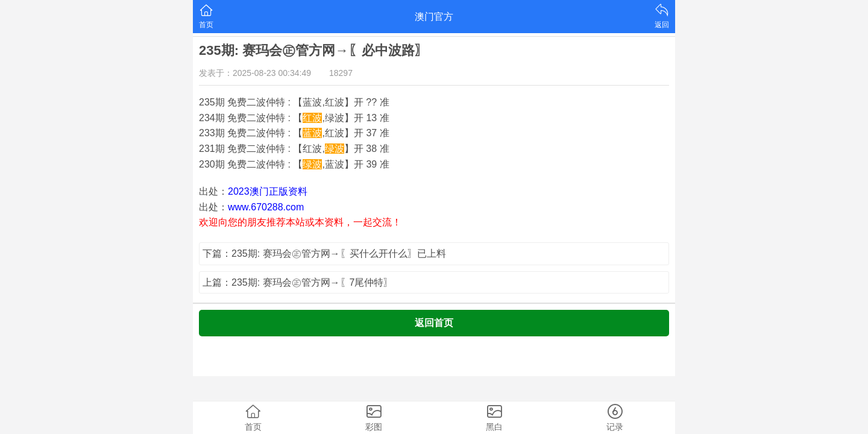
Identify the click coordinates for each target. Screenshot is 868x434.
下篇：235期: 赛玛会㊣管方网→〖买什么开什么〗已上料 (324, 253)
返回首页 (434, 323)
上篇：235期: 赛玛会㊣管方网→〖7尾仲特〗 (298, 282)
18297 (341, 73)
